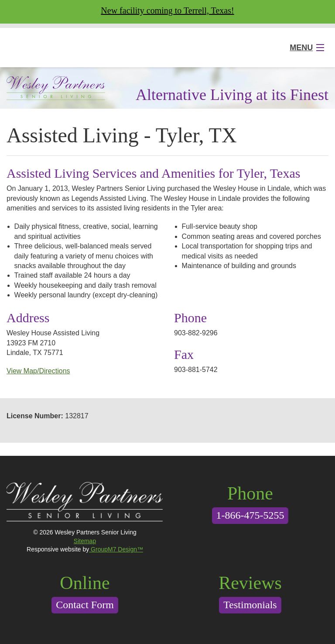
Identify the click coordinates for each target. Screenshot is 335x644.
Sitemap (85, 541)
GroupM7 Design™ (116, 549)
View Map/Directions (38, 371)
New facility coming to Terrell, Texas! (167, 10)
